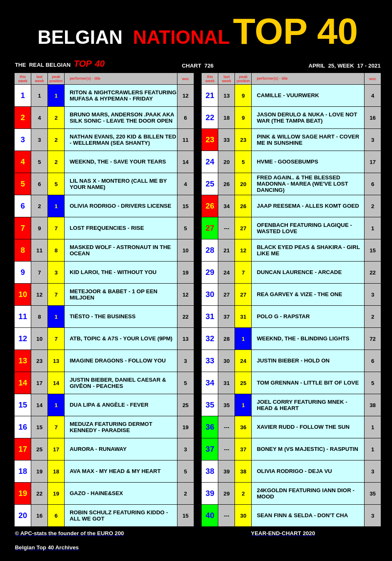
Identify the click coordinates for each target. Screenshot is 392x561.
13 (227, 96)
